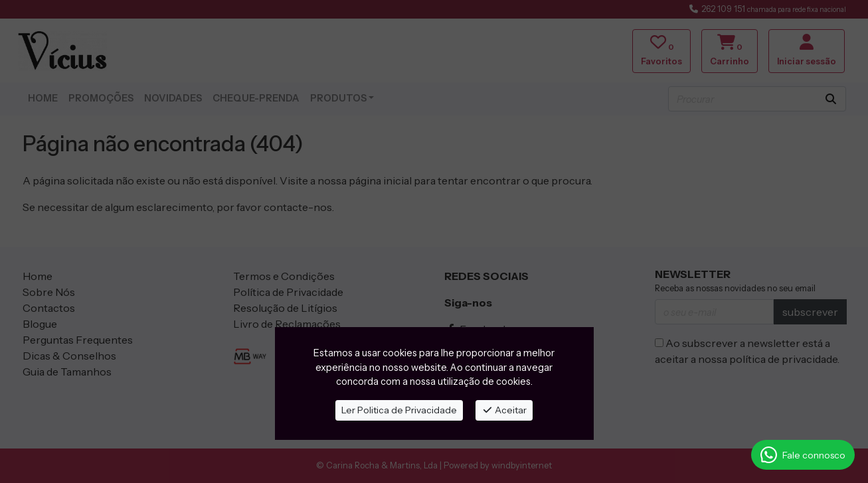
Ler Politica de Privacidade (399, 410)
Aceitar (504, 410)
